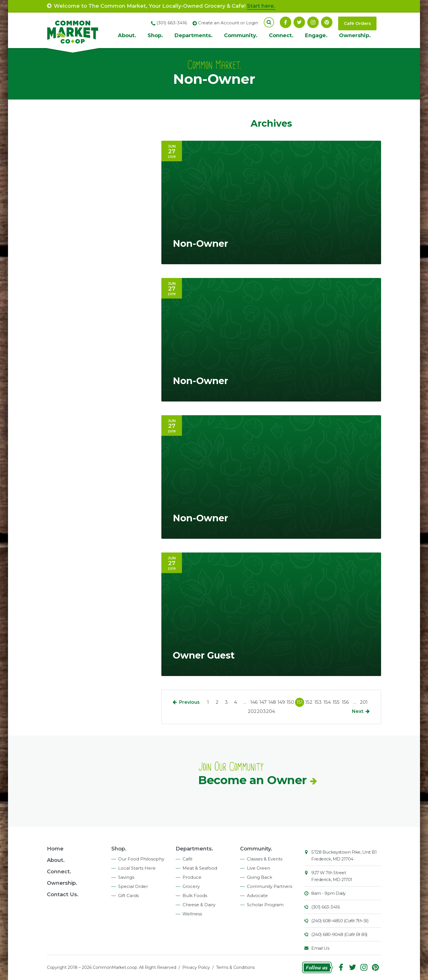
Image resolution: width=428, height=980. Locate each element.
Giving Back (259, 877)
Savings (126, 877)
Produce (192, 877)
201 (364, 702)
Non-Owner (200, 243)
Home (55, 849)
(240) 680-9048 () (339, 934)
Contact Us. (63, 894)
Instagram (313, 22)
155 (336, 702)
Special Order (133, 886)
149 (281, 702)
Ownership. (355, 35)
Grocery (191, 886)
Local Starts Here (137, 868)
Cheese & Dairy (199, 905)
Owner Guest (204, 655)
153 (318, 702)
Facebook (286, 22)
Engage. (316, 35)
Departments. (194, 35)
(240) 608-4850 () (340, 921)
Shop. (155, 35)
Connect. (281, 35)
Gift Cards (128, 895)
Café (188, 859)
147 (263, 702)
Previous (189, 702)
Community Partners (270, 886)
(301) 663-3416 (325, 907)
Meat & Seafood (200, 868)
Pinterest (327, 22)
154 (327, 702)
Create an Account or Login (228, 23)
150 (290, 702)
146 (254, 702)
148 (272, 702)
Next (358, 711)
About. (127, 35)
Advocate (257, 895)
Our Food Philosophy (141, 859)
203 (261, 711)
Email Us (320, 948)
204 (271, 711)
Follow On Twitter (299, 22)
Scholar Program (265, 905)
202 (252, 711)
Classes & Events (265, 859)
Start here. (261, 6)
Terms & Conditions (235, 967)
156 (345, 702)
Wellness (192, 914)
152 (309, 702)
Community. (241, 35)
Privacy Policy (196, 967)
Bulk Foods (195, 895)
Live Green (258, 868)
